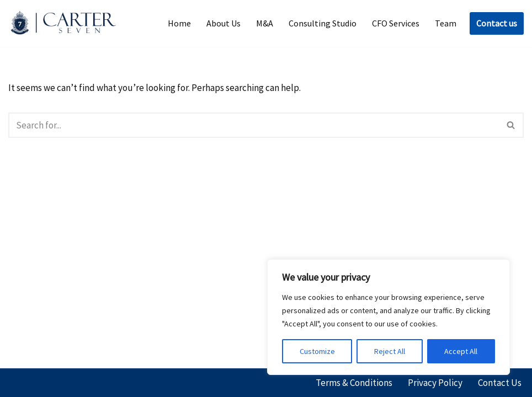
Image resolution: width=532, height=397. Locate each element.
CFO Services (396, 23)
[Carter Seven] (66, 23)
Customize (317, 351)
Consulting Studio (323, 23)
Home (179, 23)
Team (446, 23)
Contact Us (500, 383)
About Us (224, 23)
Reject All (390, 351)
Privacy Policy (435, 383)
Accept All (461, 351)
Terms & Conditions (354, 383)
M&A (265, 23)
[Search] (254, 125)
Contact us (497, 23)
